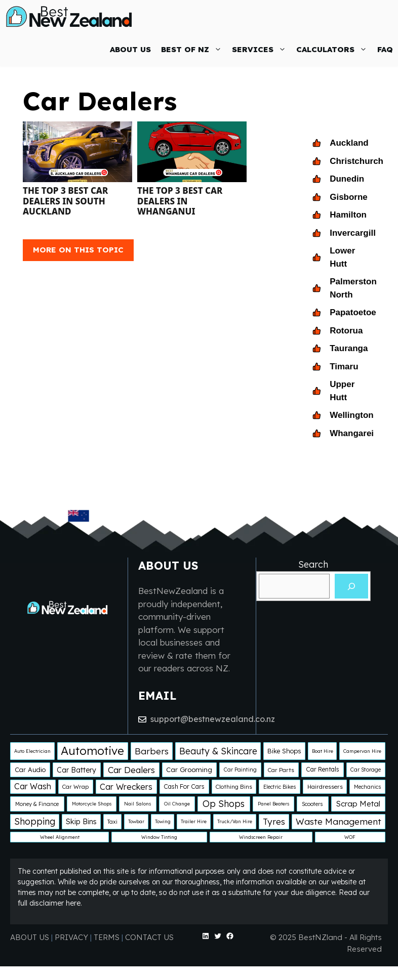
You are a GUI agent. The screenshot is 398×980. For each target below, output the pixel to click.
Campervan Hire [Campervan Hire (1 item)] (362, 751)
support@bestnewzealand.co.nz (213, 719)
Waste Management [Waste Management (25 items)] (339, 821)
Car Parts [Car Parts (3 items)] (281, 770)
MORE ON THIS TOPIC (78, 250)
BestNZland (320, 937)
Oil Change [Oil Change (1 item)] (177, 804)
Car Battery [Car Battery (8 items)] (76, 770)
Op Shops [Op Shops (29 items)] (224, 803)
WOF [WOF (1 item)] (350, 837)
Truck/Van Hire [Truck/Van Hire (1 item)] (235, 821)
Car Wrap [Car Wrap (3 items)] (75, 786)
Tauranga (349, 348)
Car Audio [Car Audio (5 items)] (30, 770)
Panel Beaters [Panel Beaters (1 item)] (273, 804)
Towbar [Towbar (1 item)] (136, 821)
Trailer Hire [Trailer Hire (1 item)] (194, 821)
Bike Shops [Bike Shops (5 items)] (284, 751)
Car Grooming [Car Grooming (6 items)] (189, 770)
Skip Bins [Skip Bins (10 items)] (81, 821)
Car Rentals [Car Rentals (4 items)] (323, 769)
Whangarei (352, 433)
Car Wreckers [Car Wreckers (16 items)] (126, 787)
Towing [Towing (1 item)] (163, 821)
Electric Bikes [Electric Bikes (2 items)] (280, 787)
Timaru (344, 367)
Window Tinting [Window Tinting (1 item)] (159, 837)
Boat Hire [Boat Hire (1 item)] (323, 751)
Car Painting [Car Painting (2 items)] (240, 770)
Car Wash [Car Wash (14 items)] (33, 786)
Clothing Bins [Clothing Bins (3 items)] (234, 786)
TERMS (107, 937)
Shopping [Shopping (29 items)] (35, 821)
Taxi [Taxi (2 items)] (112, 822)
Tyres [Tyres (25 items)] (274, 821)
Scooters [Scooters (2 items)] (312, 804)
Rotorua (346, 331)
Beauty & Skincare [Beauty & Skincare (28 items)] (218, 751)
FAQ (385, 49)
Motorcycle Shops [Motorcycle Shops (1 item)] (92, 804)
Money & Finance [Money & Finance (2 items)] (37, 804)
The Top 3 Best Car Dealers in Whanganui (180, 201)
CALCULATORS (334, 49)
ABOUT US (130, 49)
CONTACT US (149, 937)
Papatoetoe (353, 312)
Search (313, 564)
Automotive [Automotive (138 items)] (92, 751)
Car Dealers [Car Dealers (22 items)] (131, 770)
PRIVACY (72, 937)
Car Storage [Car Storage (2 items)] (366, 770)
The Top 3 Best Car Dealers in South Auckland (65, 201)
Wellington (352, 415)
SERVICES (262, 49)
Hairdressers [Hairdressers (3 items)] (325, 786)
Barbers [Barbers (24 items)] (152, 751)
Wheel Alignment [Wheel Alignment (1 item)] (60, 837)
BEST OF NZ (194, 49)
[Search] (351, 586)
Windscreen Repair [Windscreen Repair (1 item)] (261, 837)
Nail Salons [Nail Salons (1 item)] (137, 804)
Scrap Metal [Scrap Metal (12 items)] (358, 804)
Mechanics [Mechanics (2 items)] (368, 787)
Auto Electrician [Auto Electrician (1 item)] (32, 751)
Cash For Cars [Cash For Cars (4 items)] (184, 786)
